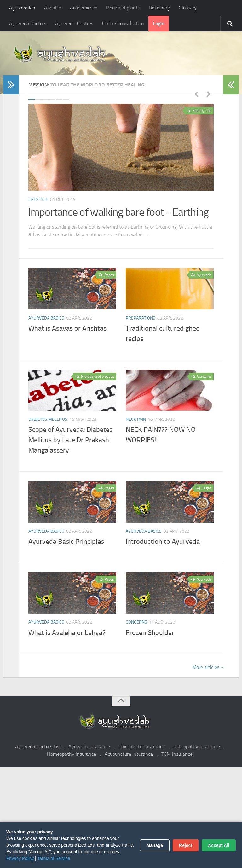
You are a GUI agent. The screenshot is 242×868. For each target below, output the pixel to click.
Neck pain (136, 419)
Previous (197, 94)
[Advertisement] (121, 818)
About (50, 8)
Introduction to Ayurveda (163, 542)
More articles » (208, 667)
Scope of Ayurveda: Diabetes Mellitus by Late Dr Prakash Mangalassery (70, 440)
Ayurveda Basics (46, 318)
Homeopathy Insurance (72, 754)
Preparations (141, 318)
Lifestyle (38, 200)
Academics (81, 8)
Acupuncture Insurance (129, 754)
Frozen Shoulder (150, 633)
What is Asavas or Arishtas (67, 328)
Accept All (219, 845)
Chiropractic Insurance (142, 746)
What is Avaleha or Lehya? (67, 633)
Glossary (188, 8)
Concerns (136, 622)
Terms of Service (54, 858)
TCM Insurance (177, 754)
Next (208, 94)
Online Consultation (123, 23)
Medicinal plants (123, 8)
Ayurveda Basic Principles (66, 542)
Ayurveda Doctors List (38, 746)
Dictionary (159, 8)
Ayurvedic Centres (74, 23)
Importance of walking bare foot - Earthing (118, 212)
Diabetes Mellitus (48, 419)
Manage (155, 845)
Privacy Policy (20, 858)
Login (159, 23)
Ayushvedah (22, 8)
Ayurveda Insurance (89, 746)
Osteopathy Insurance (197, 746)
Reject (186, 845)
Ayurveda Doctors (28, 23)
